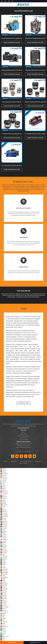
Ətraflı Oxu (23, 403)
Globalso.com (21, 451)
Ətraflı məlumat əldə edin (12, 42)
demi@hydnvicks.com (25, 447)
